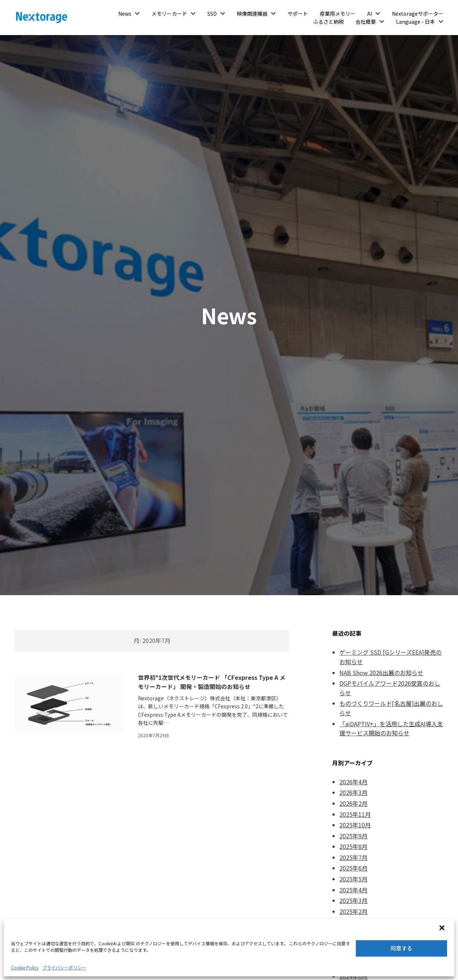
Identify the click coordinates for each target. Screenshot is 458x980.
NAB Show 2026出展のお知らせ (381, 673)
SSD (212, 14)
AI (370, 14)
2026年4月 (353, 782)
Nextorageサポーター (418, 14)
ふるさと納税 (328, 22)
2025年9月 (353, 836)
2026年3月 (353, 792)
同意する (401, 948)
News (125, 14)
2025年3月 (353, 900)
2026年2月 (353, 803)
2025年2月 (353, 911)
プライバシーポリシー (64, 967)
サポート (298, 14)
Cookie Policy (25, 967)
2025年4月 (353, 890)
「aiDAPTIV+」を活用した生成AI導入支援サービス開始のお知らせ (391, 728)
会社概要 (366, 22)
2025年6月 (353, 868)
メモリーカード (169, 14)
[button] (443, 929)
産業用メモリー (338, 14)
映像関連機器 (252, 14)
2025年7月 (353, 857)
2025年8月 (353, 846)
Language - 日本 (415, 22)
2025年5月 (353, 879)
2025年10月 (355, 825)
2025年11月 (355, 814)
